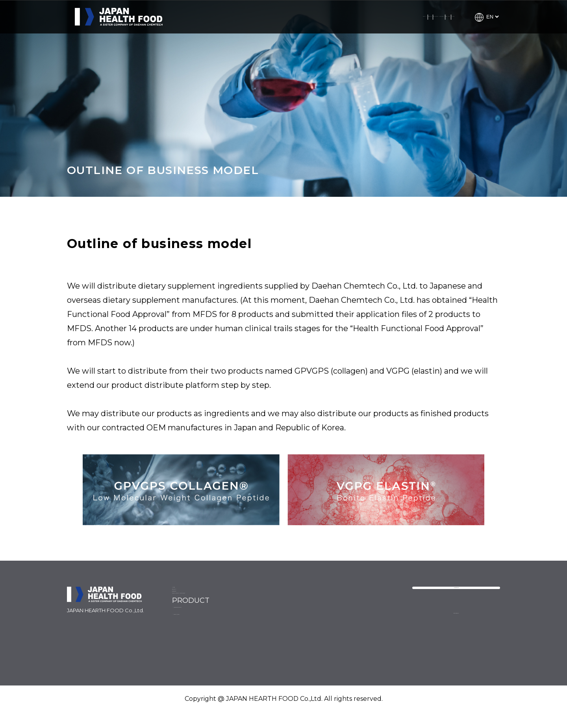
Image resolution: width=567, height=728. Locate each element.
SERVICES (256, 17)
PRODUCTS (392, 17)
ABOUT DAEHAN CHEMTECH (323, 17)
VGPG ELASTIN (350, 624)
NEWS (183, 595)
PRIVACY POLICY (456, 638)
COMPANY (215, 17)
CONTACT (435, 17)
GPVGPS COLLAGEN (359, 607)
